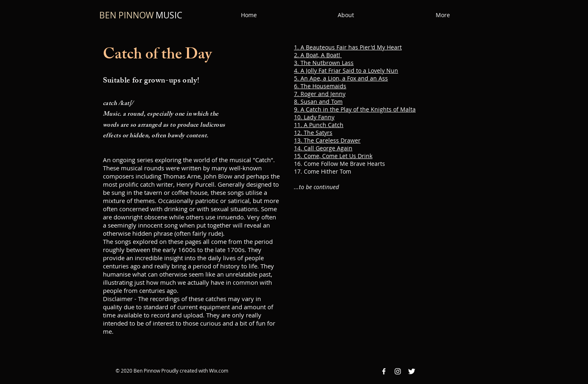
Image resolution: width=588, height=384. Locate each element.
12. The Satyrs (313, 133)
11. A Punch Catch (319, 125)
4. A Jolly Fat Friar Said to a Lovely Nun (346, 70)
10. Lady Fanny (314, 117)
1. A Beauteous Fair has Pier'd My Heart (348, 47)
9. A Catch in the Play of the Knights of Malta (355, 109)
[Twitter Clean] (412, 371)
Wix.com (219, 371)
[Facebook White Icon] (384, 371)
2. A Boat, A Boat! (318, 55)
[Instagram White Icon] (398, 371)
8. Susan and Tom (318, 102)
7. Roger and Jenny (320, 94)
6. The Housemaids (320, 86)
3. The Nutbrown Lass (324, 63)
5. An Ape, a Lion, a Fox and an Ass (341, 78)
